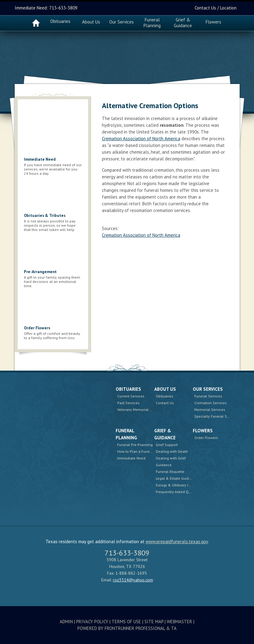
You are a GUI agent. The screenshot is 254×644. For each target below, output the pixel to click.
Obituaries (60, 21)
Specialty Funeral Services (217, 416)
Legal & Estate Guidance (176, 478)
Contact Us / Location (216, 8)
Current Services (131, 396)
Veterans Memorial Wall (137, 410)
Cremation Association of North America (141, 139)
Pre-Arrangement (40, 272)
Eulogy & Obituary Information (181, 485)
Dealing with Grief (171, 458)
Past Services (128, 403)
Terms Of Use (126, 622)
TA (174, 628)
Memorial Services (210, 410)
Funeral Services (208, 396)
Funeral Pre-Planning (135, 445)
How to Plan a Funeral (136, 451)
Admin (66, 622)
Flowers (213, 22)
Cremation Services (211, 403)
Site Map (154, 622)
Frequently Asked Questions (179, 492)
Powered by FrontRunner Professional (121, 628)
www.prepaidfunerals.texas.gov (177, 542)
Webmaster (179, 622)
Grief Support (167, 445)
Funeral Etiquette (170, 472)
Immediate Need (40, 159)
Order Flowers (37, 328)
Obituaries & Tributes (45, 216)
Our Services (208, 389)
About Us (165, 389)
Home (36, 23)
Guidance (164, 465)
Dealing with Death (172, 451)
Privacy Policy (92, 622)
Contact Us (165, 403)
